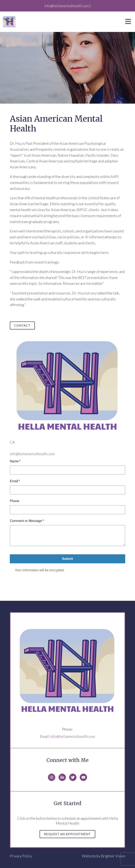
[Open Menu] (128, 22)
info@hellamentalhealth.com (32, 454)
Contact (22, 325)
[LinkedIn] (62, 777)
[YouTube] (83, 777)
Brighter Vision (113, 856)
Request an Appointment (67, 834)
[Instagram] (52, 777)
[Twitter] (73, 777)
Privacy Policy (21, 856)
